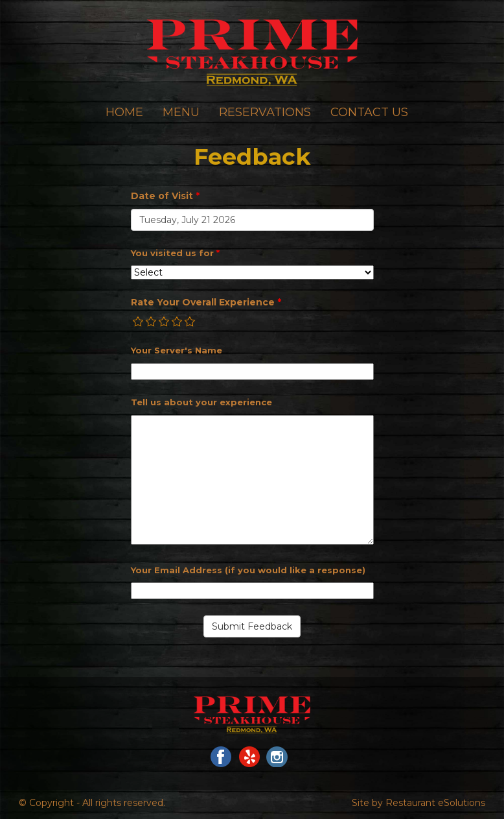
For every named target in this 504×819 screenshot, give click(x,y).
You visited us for (175, 253)
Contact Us (369, 113)
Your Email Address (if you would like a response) (248, 570)
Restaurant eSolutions (435, 803)
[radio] (139, 322)
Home (124, 113)
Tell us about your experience (201, 402)
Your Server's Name (177, 350)
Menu (181, 113)
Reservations (265, 113)
